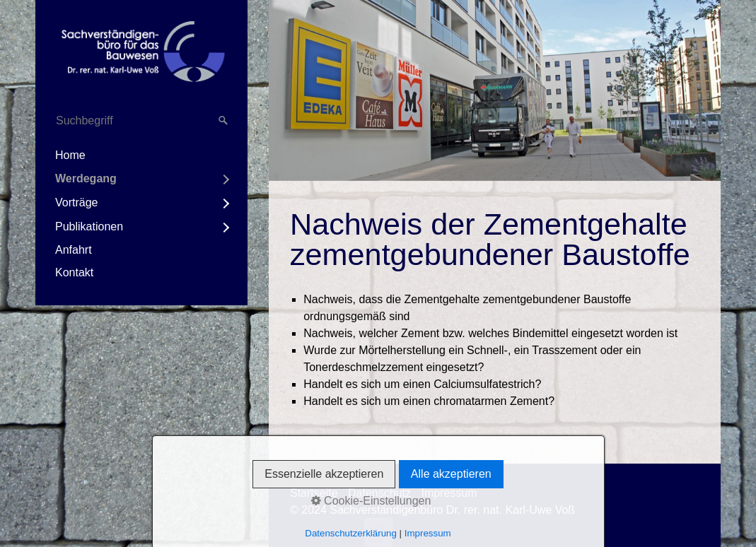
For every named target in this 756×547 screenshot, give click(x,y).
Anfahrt (74, 250)
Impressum (449, 493)
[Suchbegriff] (141, 121)
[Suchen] (223, 121)
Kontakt (74, 272)
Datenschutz (379, 493)
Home (70, 155)
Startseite (314, 493)
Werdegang (86, 178)
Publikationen (89, 227)
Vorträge (76, 202)
